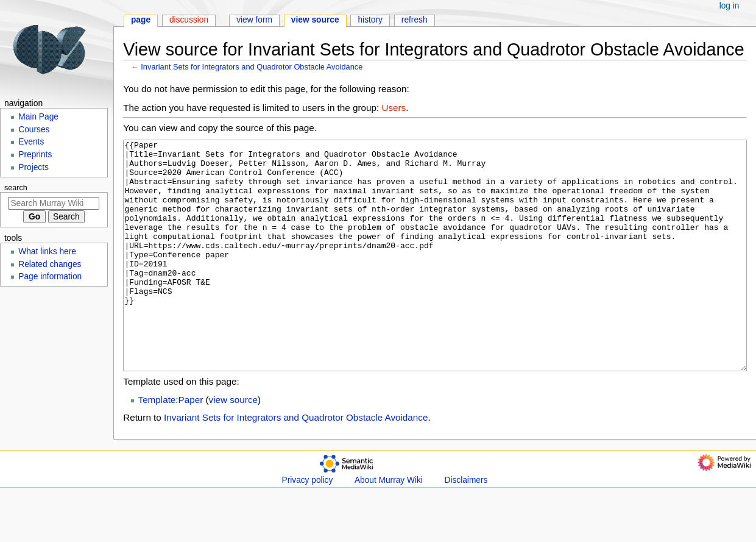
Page (141, 20)
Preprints (35, 155)
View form (254, 20)
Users (394, 108)
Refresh (415, 20)
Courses (34, 130)
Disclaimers (466, 526)
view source (233, 445)
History (370, 20)
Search (16, 188)
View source (315, 20)
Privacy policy (308, 526)
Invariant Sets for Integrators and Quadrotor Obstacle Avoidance (252, 67)
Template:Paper (171, 445)
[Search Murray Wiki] (54, 203)
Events (31, 142)
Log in (730, 6)
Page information (50, 276)
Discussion (189, 20)
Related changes (50, 264)
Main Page (38, 117)
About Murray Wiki (389, 526)
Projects (34, 167)
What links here (47, 251)
